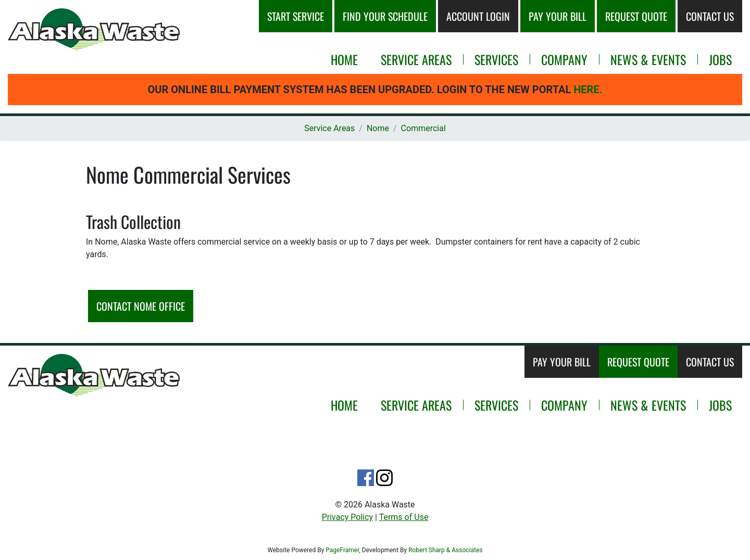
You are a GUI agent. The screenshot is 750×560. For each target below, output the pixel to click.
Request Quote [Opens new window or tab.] (638, 362)
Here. (588, 90)
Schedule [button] (385, 16)
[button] (94, 29)
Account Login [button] (478, 16)
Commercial (423, 128)
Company (564, 59)
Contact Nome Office (141, 306)
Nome (378, 128)
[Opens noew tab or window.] (366, 478)
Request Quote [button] (636, 16)
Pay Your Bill (562, 362)
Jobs (720, 59)
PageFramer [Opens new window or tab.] (342, 550)
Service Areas (416, 59)
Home (344, 59)
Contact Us (710, 362)
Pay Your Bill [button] (558, 16)
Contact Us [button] (710, 16)
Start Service (296, 16)
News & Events (648, 59)
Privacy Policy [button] (348, 517)
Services (496, 59)
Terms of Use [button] (404, 517)
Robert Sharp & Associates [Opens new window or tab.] (445, 550)
